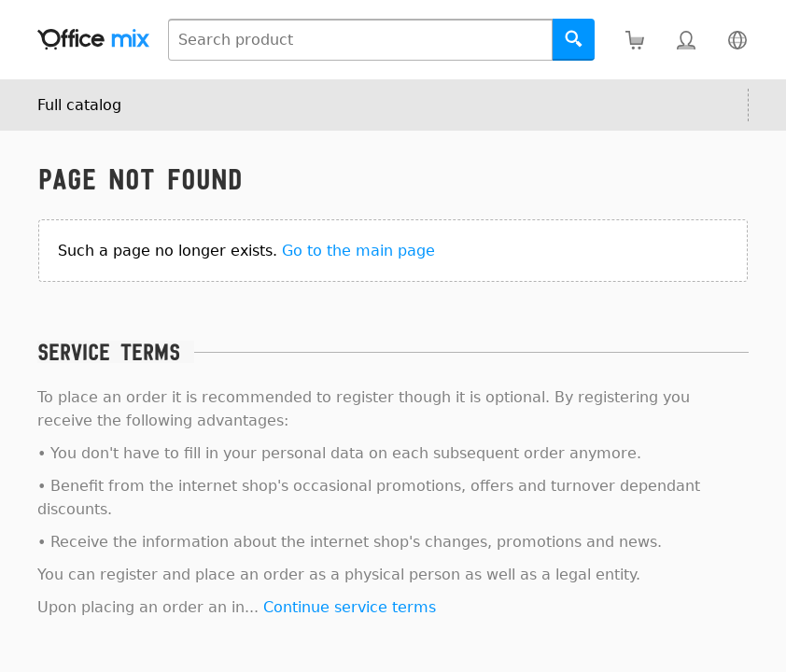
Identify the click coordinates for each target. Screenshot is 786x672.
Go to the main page (358, 251)
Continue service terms (350, 607)
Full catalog (79, 105)
